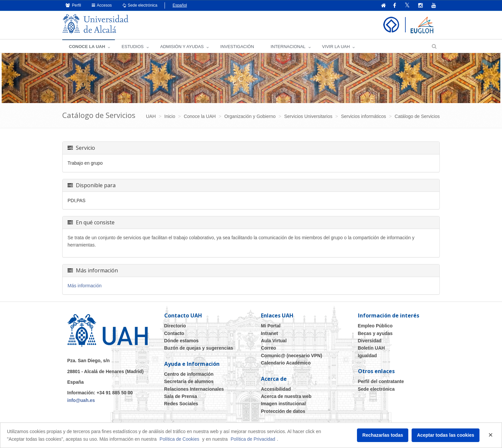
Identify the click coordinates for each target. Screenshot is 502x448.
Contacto (174, 333)
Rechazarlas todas (383, 435)
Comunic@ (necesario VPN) (292, 356)
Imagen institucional (283, 404)
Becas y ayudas (375, 333)
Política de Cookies (179, 439)
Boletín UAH (372, 348)
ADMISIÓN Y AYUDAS (182, 47)
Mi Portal (271, 326)
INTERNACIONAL (288, 47)
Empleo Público (375, 326)
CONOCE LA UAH (87, 47)
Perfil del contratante (381, 381)
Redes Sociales (181, 404)
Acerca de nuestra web (286, 396)
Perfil (73, 5)
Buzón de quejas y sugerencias (199, 348)
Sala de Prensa (181, 396)
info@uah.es (81, 400)
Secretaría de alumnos (189, 381)
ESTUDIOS (132, 47)
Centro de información (189, 374)
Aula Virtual (274, 341)
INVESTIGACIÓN (237, 47)
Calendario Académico (286, 363)
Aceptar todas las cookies (446, 435)
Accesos (102, 5)
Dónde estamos (181, 341)
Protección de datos (283, 411)
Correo (269, 348)
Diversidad (370, 341)
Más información (85, 286)
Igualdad (368, 356)
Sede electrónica (140, 5)
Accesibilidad (276, 389)
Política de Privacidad (253, 439)
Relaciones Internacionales (194, 389)
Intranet (269, 333)
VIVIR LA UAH (336, 47)
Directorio (175, 326)
